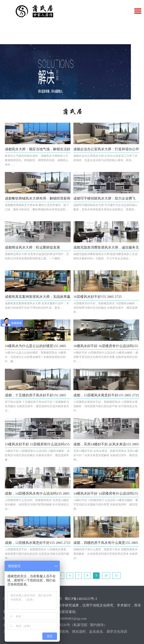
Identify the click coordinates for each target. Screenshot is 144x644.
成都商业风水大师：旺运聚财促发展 (32, 247)
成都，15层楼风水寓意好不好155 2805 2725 (106, 395)
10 (106, 576)
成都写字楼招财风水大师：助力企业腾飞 (104, 198)
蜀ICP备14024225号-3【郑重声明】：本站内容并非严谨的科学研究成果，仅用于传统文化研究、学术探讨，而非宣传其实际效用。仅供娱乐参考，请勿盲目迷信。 (72, 605)
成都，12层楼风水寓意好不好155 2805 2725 (38, 543)
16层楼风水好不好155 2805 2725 (98, 297)
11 (116, 576)
